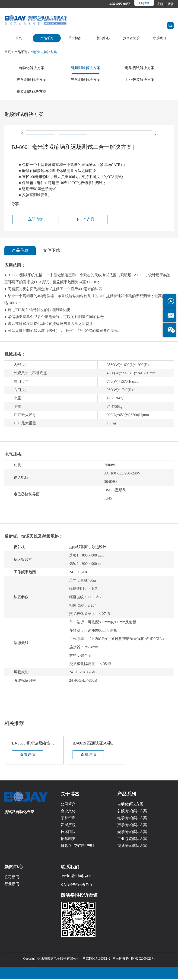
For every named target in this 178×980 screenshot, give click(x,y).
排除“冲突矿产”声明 (77, 847)
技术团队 (68, 833)
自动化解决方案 (32, 68)
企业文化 (68, 812)
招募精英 (68, 840)
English (144, 3)
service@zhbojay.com (77, 877)
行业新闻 (12, 885)
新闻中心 (103, 38)
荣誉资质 (68, 819)
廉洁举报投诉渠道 (79, 897)
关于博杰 (75, 38)
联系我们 (159, 38)
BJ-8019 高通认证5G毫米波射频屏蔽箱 (89, 744)
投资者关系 (131, 38)
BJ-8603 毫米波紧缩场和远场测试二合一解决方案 (33, 744)
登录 (170, 4)
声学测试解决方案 (32, 80)
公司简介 (68, 805)
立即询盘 (28, 219)
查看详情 (28, 755)
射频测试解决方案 (44, 52)
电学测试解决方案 (140, 68)
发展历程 (68, 826)
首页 (19, 38)
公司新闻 (12, 878)
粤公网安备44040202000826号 (134, 960)
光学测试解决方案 (86, 80)
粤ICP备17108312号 (96, 960)
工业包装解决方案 (140, 80)
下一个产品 (64, 219)
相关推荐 (15, 724)
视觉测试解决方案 (32, 91)
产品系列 (47, 38)
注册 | (161, 4)
